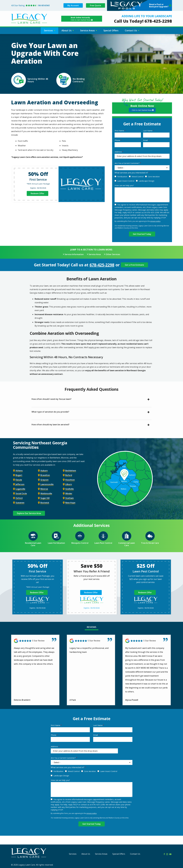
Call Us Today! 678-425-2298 (143, 21)
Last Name (148, 131)
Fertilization (122, 176)
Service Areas (88, 30)
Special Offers (111, 30)
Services (49, 30)
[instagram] (167, 854)
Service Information (74, 254)
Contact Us (131, 30)
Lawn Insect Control (126, 181)
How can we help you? (124, 185)
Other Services (113, 254)
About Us (67, 30)
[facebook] (164, 854)
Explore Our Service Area (29, 513)
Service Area (95, 254)
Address (118, 152)
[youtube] (170, 854)
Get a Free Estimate (134, 265)
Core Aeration (154, 176)
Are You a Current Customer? (127, 163)
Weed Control (138, 176)
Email (145, 140)
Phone (117, 140)
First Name (119, 131)
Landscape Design (146, 181)
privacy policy (155, 221)
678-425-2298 (102, 265)
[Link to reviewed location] (35, 641)
